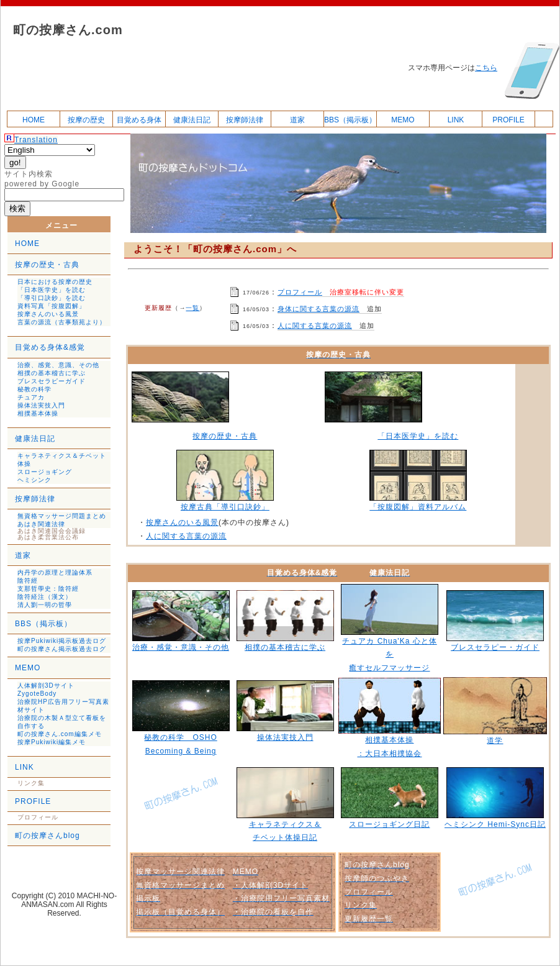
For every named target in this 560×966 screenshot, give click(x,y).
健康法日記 (192, 120)
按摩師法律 (245, 120)
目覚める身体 (139, 120)
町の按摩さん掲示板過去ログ (62, 649)
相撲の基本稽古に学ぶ (52, 373)
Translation (36, 140)
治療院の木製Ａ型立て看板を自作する (62, 722)
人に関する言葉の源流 (315, 326)
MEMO (403, 120)
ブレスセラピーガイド (52, 381)
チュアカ (31, 397)
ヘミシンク (34, 480)
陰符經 (28, 581)
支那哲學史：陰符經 (48, 589)
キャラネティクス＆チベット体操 (62, 460)
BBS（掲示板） (350, 120)
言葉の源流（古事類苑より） (62, 322)
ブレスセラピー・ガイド (495, 647)
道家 (297, 120)
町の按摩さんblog (47, 836)
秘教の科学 (34, 389)
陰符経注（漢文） (45, 597)
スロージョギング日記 (389, 824)
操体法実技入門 (41, 405)
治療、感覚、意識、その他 (58, 365)
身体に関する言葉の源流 (318, 309)
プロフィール (300, 292)
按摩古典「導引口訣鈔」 (225, 507)
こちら (486, 68)
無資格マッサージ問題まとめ (62, 516)
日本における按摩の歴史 (55, 282)
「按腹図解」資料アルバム (418, 507)
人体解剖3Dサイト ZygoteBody (46, 690)
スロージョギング (45, 472)
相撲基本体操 (38, 413)
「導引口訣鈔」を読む (52, 298)
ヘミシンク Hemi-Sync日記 (495, 824)
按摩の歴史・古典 (47, 265)
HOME (34, 120)
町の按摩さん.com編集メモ (60, 734)
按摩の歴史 (86, 120)
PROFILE (508, 120)
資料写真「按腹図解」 (52, 306)
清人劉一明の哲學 (45, 605)
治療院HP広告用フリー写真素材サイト (63, 706)
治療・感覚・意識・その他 (181, 647)
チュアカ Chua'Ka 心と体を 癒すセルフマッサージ (389, 654)
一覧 (192, 308)
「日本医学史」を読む (52, 290)
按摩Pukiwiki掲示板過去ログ (62, 641)
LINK (456, 120)
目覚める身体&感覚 (50, 347)
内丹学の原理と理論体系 (55, 572)
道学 (495, 740)
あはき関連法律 (41, 524)
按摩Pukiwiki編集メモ (52, 742)
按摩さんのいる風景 (48, 314)
